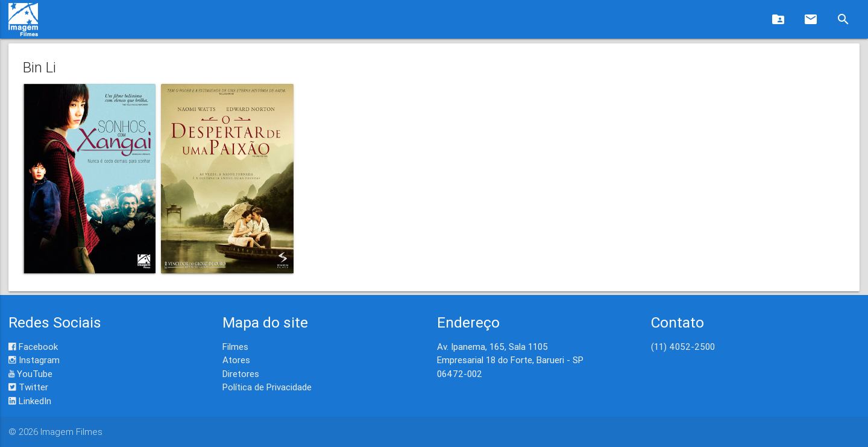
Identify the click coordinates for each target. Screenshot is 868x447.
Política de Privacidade (267, 387)
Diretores (241, 374)
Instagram (34, 360)
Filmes (235, 347)
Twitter (28, 387)
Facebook (33, 347)
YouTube (30, 374)
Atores (236, 360)
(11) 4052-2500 (683, 347)
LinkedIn (30, 401)
